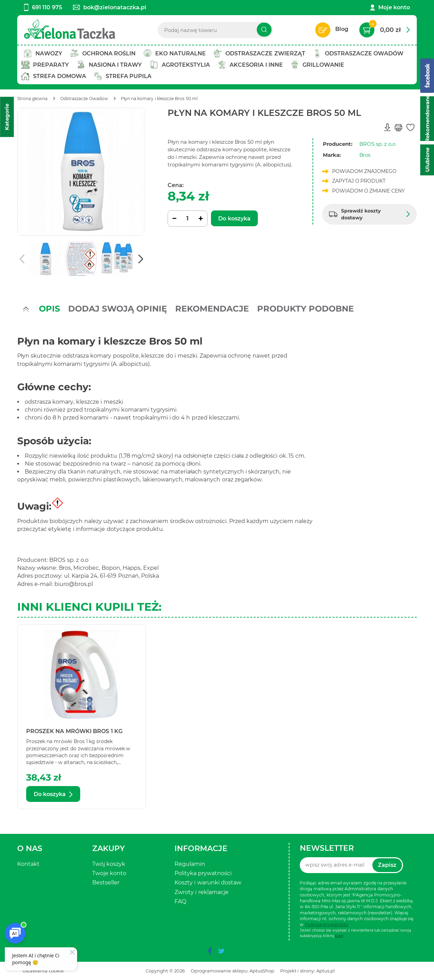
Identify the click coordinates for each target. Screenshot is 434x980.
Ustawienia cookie (43, 971)
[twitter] (221, 951)
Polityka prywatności (203, 873)
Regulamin (190, 864)
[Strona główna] (32, 99)
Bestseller (106, 883)
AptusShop (262, 971)
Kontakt (28, 864)
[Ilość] (188, 219)
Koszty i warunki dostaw (208, 883)
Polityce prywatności (327, 924)
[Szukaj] (264, 30)
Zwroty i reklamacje (202, 892)
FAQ (180, 901)
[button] (141, 259)
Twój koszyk (109, 864)
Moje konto (394, 7)
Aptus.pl (326, 971)
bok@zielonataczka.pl (110, 7)
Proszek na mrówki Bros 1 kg (74, 731)
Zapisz (387, 865)
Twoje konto (109, 873)
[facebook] (210, 951)
